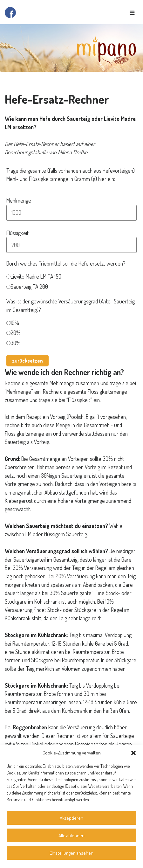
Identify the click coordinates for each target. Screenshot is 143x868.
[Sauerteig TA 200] (8, 287)
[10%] (8, 323)
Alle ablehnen (71, 835)
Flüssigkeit (17, 233)
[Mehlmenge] (71, 213)
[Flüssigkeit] (71, 245)
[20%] (8, 333)
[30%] (8, 343)
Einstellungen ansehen (71, 853)
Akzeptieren (71, 818)
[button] (133, 753)
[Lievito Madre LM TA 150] (8, 277)
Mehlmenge (19, 200)
